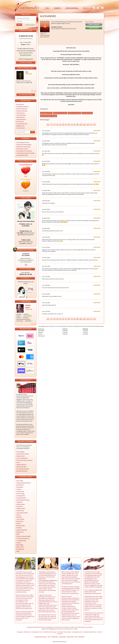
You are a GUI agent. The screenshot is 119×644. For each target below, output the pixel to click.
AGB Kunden (55, 637)
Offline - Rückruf (94, 24)
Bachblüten (20, 485)
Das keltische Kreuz (23, 454)
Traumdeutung (21, 541)
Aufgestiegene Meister (24, 483)
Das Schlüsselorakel (23, 469)
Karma (23, 404)
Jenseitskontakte (22, 513)
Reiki (18, 534)
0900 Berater (20, 126)
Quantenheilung (22, 530)
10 (81, 125)
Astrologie (20, 481)
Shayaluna (26, 191)
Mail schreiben (94, 28)
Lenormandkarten (22, 458)
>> (94, 125)
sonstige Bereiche (22, 155)
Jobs (49, 637)
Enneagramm (21, 496)
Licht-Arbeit (20, 519)
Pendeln (19, 528)
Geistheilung (20, 504)
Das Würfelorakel (22, 471)
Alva (27, 72)
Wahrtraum (20, 547)
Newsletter (81, 637)
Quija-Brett (20, 532)
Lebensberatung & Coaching (25, 153)
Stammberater (21, 119)
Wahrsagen (20, 545)
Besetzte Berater (22, 109)
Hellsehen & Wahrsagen (24, 144)
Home (47, 8)
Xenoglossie (20, 549)
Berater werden (88, 8)
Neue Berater (21, 117)
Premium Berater (22, 124)
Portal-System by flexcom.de (59, 641)
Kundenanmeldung (72, 8)
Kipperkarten (21, 456)
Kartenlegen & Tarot (23, 142)
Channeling (20, 491)
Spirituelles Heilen (22, 149)
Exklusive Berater (22, 111)
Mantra (19, 523)
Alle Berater (20, 104)
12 (88, 125)
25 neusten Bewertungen (26, 94)
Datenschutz (70, 637)
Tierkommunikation (23, 538)
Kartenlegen (20, 452)
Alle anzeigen (41, 336)
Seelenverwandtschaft (23, 536)
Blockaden (20, 487)
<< (48, 125)
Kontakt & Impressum (41, 637)
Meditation (20, 521)
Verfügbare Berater (22, 107)
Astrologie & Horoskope (24, 151)
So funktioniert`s (26, 278)
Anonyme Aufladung (26, 269)
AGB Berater (62, 637)
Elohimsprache (21, 498)
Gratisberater (21, 128)
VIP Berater (20, 122)
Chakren (19, 489)
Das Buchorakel (21, 467)
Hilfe (100, 8)
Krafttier (19, 517)
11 (84, 125)
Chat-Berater (21, 113)
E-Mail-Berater (21, 115)
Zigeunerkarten (21, 465)
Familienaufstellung (23, 500)
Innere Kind (20, 511)
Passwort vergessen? (30, 25)
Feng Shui (19, 502)
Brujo (26, 176)
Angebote (57, 8)
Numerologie (21, 526)
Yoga (18, 551)
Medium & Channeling (23, 147)
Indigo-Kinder (21, 508)
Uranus (19, 543)
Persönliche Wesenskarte (24, 460)
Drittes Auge (20, 493)
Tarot (18, 462)
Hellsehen (20, 506)
